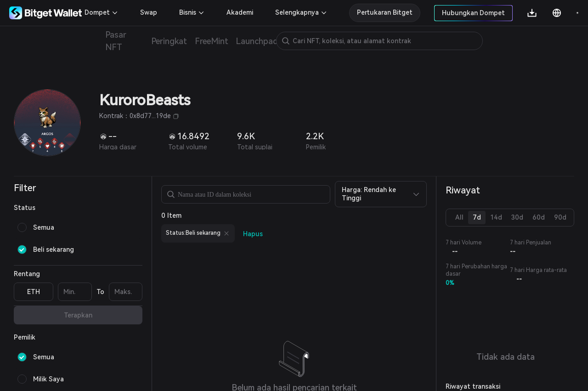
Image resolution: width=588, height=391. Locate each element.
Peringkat (169, 41)
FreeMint (211, 41)
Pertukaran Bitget (385, 12)
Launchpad (257, 41)
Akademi (240, 12)
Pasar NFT (116, 41)
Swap (149, 12)
